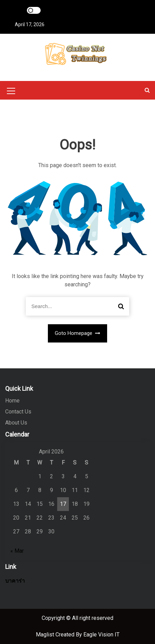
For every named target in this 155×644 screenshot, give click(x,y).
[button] (147, 90)
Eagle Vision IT (101, 635)
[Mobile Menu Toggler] (11, 92)
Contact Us (18, 412)
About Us (16, 423)
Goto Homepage (78, 333)
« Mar (17, 551)
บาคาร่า (15, 581)
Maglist (46, 635)
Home (12, 401)
